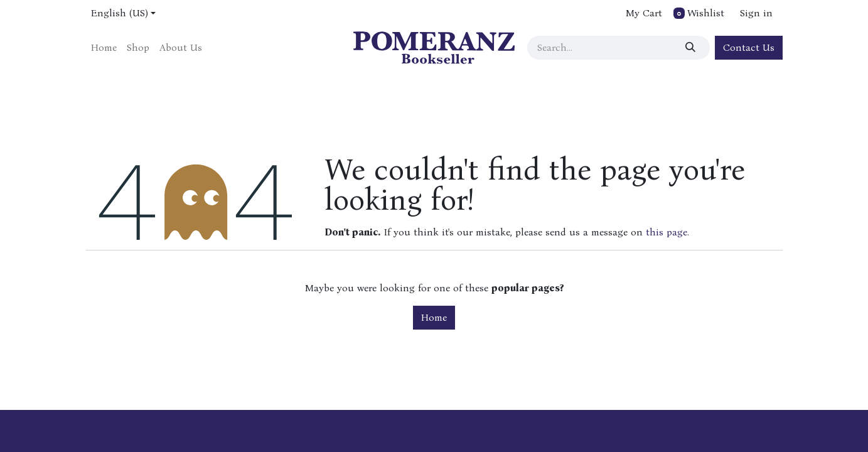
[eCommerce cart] (643, 13)
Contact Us (749, 47)
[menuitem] (104, 48)
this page (667, 232)
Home (434, 317)
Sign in (756, 13)
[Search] (694, 48)
